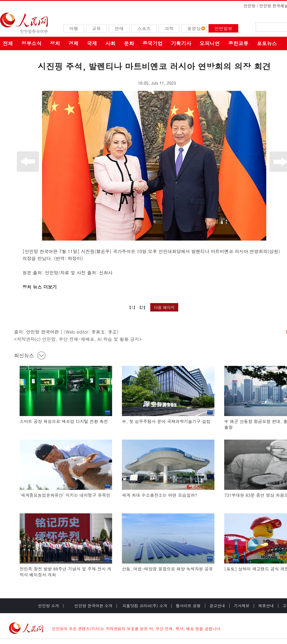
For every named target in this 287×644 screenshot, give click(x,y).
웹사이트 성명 (188, 606)
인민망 (249, 6)
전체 (8, 43)
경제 (73, 43)
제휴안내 (266, 606)
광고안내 (217, 606)
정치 (55, 43)
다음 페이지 (164, 307)
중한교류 (238, 43)
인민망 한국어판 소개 (93, 606)
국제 (92, 43)
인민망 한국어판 (42, 332)
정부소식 (31, 43)
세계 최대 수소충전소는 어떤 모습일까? (160, 495)
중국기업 (152, 43)
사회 (110, 43)
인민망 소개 (49, 606)
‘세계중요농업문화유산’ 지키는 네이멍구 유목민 (65, 495)
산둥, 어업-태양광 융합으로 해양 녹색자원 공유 (167, 569)
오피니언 (210, 43)
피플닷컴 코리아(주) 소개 (144, 606)
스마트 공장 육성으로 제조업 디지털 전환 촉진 (64, 421)
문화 (129, 43)
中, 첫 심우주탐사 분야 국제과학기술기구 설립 (166, 421)
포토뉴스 (267, 43)
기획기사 (181, 43)
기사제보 (242, 606)
